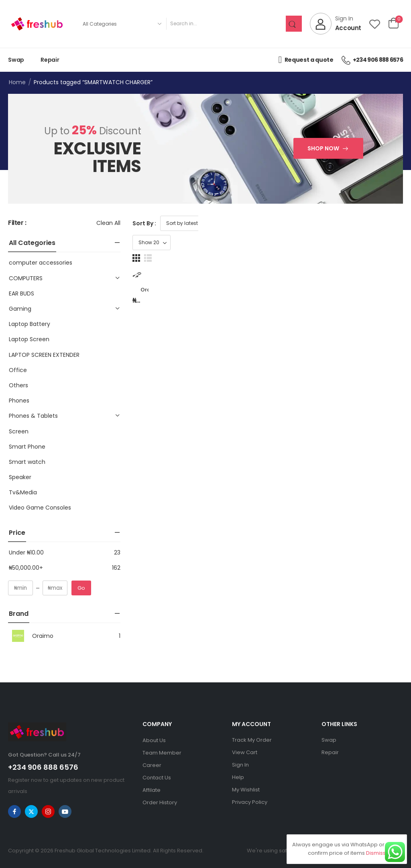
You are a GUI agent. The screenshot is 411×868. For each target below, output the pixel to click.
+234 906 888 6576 (43, 767)
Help (238, 777)
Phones (19, 401)
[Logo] (37, 24)
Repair (50, 60)
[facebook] (14, 811)
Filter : (17, 223)
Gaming (20, 309)
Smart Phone (27, 447)
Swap (16, 60)
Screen (19, 431)
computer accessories (41, 263)
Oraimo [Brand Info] (31, 636)
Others (18, 385)
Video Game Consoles (40, 508)
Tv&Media (23, 492)
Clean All (108, 223)
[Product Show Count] (357, 223)
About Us (154, 740)
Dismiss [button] (376, 853)
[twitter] (31, 811)
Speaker (20, 477)
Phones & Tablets (33, 416)
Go (81, 588)
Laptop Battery (30, 324)
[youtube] (65, 811)
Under (26, 552)
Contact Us (157, 778)
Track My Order (252, 740)
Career (152, 765)
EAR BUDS (21, 293)
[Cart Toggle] (394, 24)
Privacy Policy (250, 802)
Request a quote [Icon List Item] (306, 60)
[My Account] (336, 24)
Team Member (162, 753)
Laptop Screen (29, 339)
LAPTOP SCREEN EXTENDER (44, 355)
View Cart (245, 752)
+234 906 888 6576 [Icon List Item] (372, 60)
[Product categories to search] (122, 24)
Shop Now (323, 148)
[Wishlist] (375, 24)
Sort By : (144, 223)
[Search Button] (294, 24)
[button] (388, 223)
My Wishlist (246, 790)
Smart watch (27, 462)
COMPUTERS (26, 278)
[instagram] (48, 811)
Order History (160, 802)
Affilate (152, 790)
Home (17, 82)
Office (18, 370)
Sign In (240, 765)
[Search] (226, 24)
